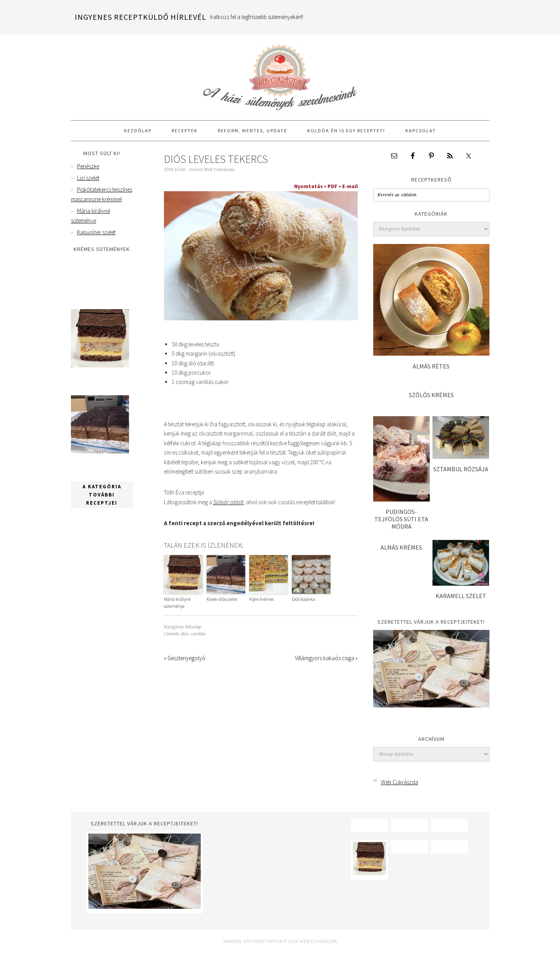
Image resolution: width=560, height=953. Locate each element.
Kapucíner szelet (96, 232)
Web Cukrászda (280, 74)
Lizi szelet (88, 178)
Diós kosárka (303, 599)
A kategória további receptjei (102, 502)
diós (184, 634)
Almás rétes (431, 366)
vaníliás (198, 634)
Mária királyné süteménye (177, 603)
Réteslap (193, 627)
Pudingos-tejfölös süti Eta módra (401, 519)
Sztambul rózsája (461, 469)
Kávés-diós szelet (222, 599)
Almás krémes (401, 547)
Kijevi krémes (261, 599)
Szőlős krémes (431, 395)
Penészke (88, 166)
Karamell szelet (461, 596)
